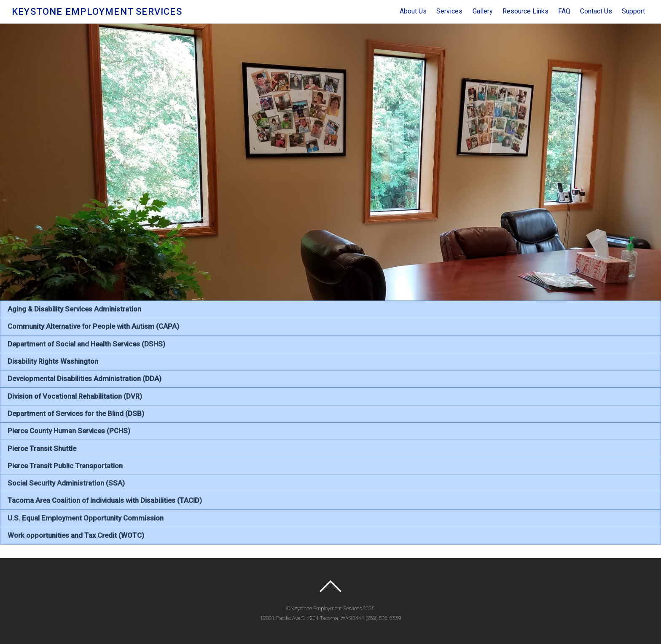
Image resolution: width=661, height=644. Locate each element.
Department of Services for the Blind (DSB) (76, 413)
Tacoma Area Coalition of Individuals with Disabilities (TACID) (105, 500)
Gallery (483, 11)
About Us (413, 11)
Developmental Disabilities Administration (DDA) (85, 378)
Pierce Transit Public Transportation (65, 466)
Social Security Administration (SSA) (66, 483)
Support (633, 11)
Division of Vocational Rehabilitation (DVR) (75, 396)
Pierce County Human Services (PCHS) (69, 431)
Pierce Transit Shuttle (42, 448)
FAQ (564, 11)
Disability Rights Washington (53, 361)
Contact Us (596, 11)
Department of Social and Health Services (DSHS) (86, 344)
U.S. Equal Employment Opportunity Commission (86, 518)
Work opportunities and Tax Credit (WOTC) (76, 535)
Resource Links (525, 11)
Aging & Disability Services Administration (74, 309)
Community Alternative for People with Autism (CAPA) (93, 326)
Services (449, 11)
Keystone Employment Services (326, 609)
